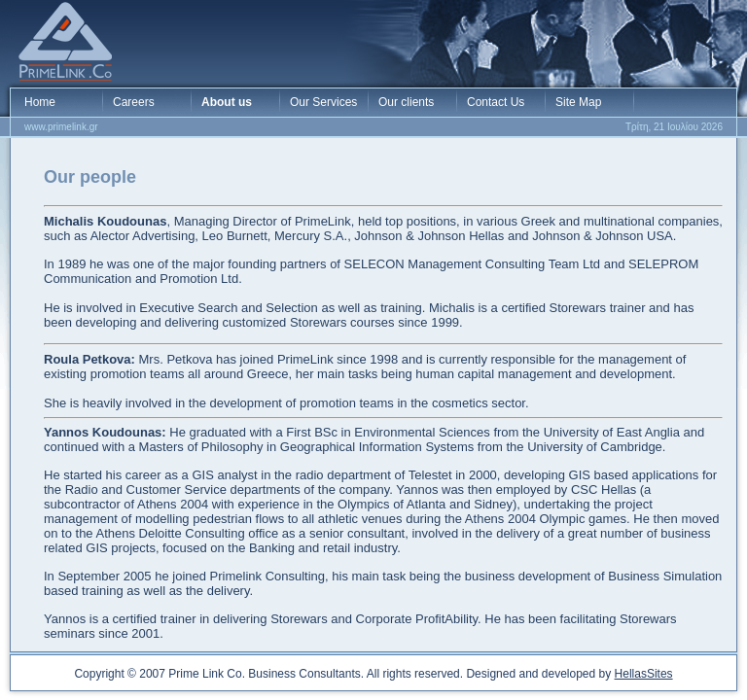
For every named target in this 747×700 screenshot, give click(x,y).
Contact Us (496, 102)
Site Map (578, 102)
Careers (134, 102)
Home (40, 102)
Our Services (323, 102)
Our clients (406, 102)
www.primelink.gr (61, 127)
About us (227, 102)
